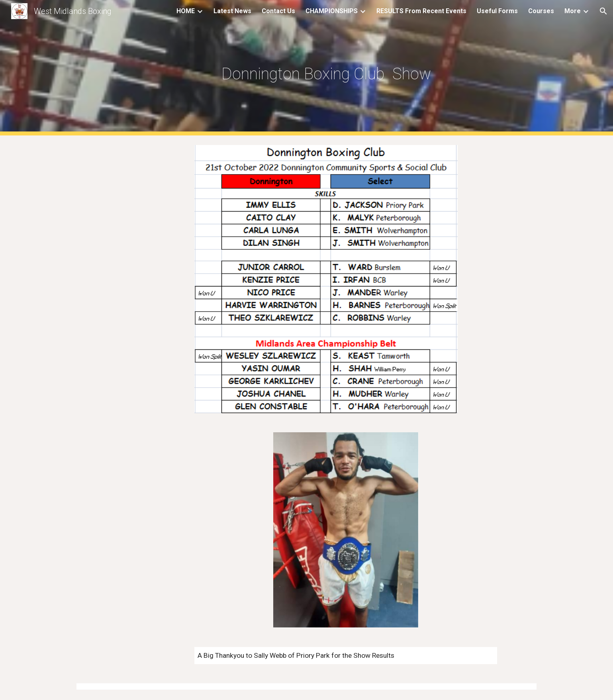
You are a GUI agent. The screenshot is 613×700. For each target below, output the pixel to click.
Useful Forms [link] (497, 11)
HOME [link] (186, 11)
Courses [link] (541, 11)
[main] (326, 68)
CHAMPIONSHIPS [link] (332, 11)
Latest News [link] (232, 11)
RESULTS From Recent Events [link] (421, 11)
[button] (603, 11)
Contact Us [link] (278, 11)
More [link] (573, 11)
